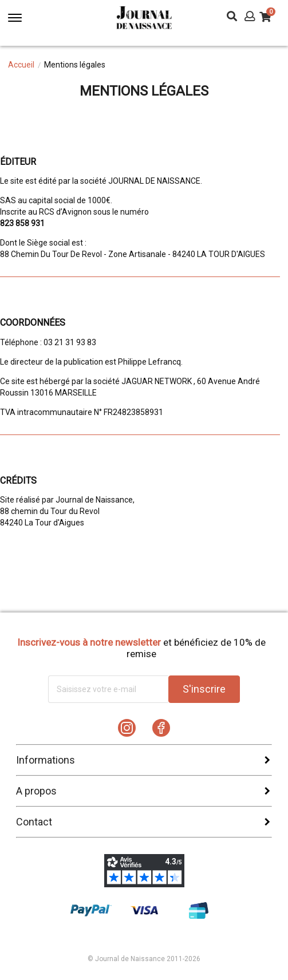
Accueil (21, 65)
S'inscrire (204, 689)
